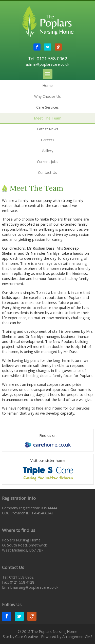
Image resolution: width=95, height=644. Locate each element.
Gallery (48, 151)
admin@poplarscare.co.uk (48, 64)
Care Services (48, 107)
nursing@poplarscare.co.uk (36, 587)
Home (48, 85)
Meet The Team (48, 118)
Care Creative (27, 636)
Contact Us (48, 172)
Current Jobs (48, 161)
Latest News (48, 129)
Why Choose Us (48, 96)
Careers (48, 140)
